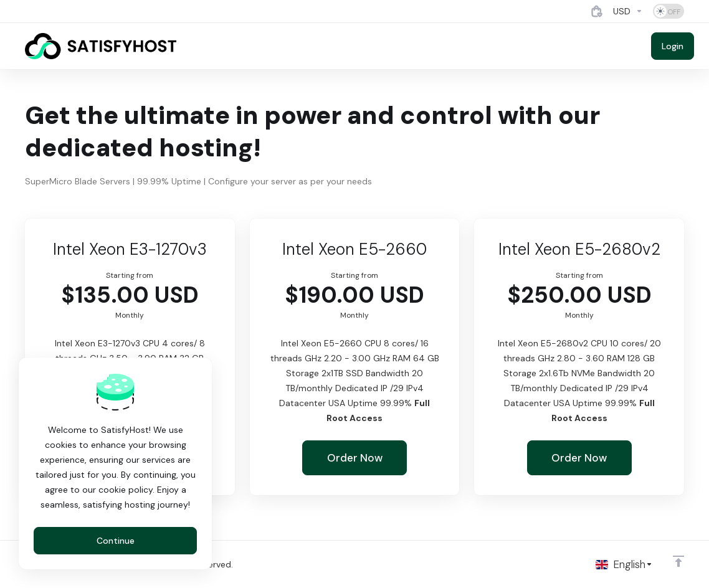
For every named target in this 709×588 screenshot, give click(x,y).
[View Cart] (597, 11)
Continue (116, 541)
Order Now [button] (355, 458)
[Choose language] (624, 564)
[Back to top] (678, 561)
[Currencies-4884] (628, 11)
